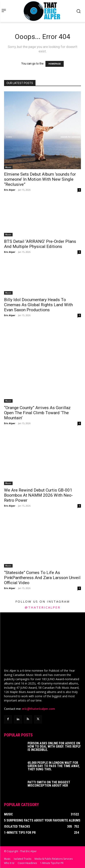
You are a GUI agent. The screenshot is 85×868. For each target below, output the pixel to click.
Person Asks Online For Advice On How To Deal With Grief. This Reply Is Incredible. (54, 746)
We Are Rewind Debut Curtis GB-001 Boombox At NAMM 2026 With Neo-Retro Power (38, 495)
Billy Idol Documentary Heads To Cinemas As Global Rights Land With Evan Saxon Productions (38, 305)
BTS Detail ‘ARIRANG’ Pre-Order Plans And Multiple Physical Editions (40, 244)
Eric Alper (10, 190)
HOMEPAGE (55, 64)
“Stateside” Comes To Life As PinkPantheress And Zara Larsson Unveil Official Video (42, 578)
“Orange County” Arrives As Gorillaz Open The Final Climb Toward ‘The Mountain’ (37, 413)
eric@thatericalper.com (38, 709)
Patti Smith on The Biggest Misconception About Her (49, 784)
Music (8, 167)
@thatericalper (43, 607)
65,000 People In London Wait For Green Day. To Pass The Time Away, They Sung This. (54, 766)
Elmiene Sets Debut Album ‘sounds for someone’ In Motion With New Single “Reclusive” (40, 179)
